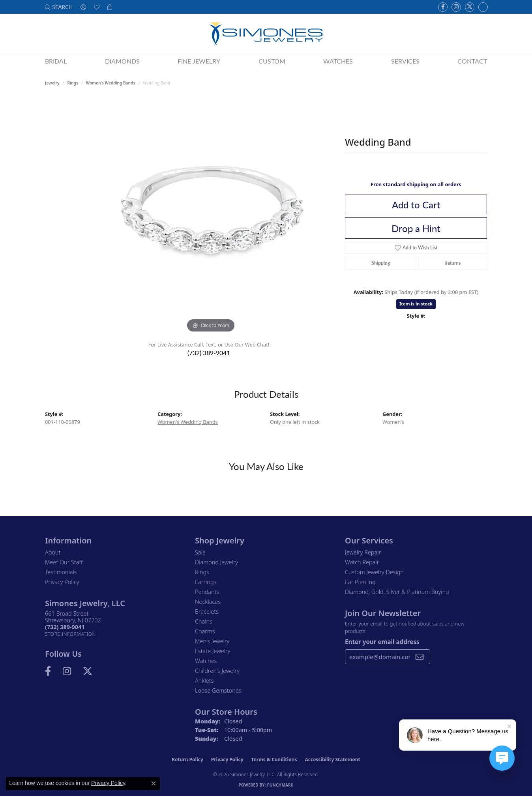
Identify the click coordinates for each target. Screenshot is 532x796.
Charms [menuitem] (205, 631)
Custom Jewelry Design (374, 572)
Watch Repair (362, 562)
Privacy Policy (62, 582)
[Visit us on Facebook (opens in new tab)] (443, 7)
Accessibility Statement (332, 759)
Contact (472, 61)
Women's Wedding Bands (111, 83)
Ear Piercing (360, 582)
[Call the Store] (65, 627)
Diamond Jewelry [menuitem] (216, 562)
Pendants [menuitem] (207, 592)
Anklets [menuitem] (204, 681)
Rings (73, 83)
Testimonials (61, 572)
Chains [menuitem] (204, 621)
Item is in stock (416, 304)
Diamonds (122, 61)
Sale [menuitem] (200, 552)
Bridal (56, 61)
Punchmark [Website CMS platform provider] (280, 785)
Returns (452, 263)
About (53, 552)
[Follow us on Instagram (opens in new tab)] (456, 7)
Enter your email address (382, 642)
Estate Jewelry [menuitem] (213, 651)
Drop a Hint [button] (416, 228)
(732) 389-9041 (209, 353)
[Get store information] (70, 634)
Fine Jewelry (199, 61)
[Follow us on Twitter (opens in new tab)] (470, 7)
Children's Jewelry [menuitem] (217, 671)
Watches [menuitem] (206, 661)
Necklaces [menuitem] (208, 602)
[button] (59, 7)
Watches (338, 61)
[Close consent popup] (154, 783)
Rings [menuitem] (202, 572)
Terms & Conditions (274, 759)
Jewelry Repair (363, 552)
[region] (211, 216)
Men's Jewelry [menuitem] (212, 641)
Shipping (381, 263)
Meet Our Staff (64, 562)
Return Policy (187, 759)
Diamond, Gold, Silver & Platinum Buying (397, 592)
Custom (272, 61)
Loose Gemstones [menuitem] (218, 690)
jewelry (52, 83)
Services (405, 61)
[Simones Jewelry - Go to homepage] (266, 34)
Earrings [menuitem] (206, 582)
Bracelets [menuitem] (207, 612)
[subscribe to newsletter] (420, 657)
